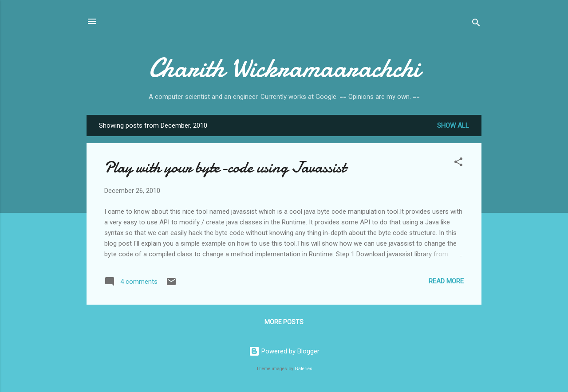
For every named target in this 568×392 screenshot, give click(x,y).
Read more (446, 281)
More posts (284, 322)
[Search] (476, 24)
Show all (453, 125)
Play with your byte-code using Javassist (225, 167)
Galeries (304, 369)
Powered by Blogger (284, 351)
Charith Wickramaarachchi (284, 68)
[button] (458, 163)
